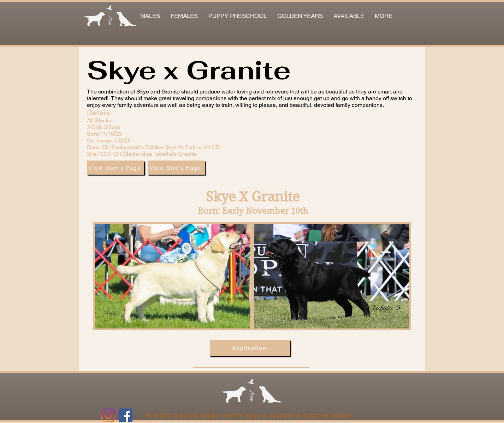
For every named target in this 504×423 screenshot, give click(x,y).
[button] (349, 16)
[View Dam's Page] (115, 168)
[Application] (250, 348)
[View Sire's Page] (176, 168)
